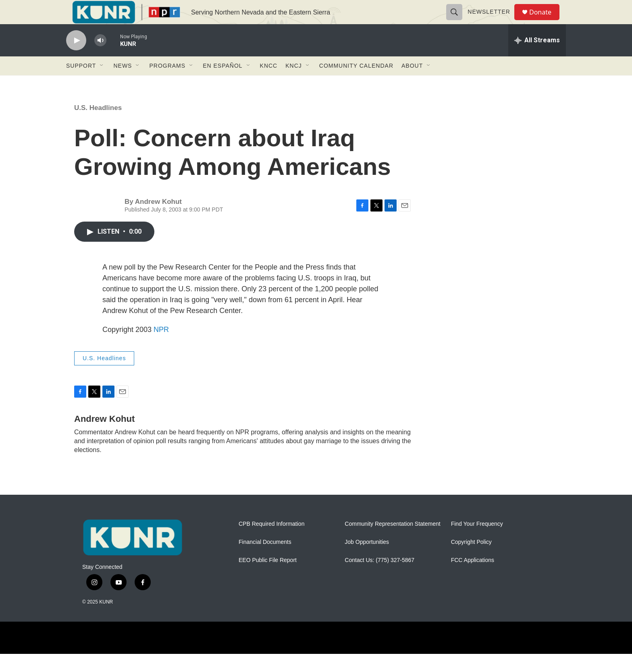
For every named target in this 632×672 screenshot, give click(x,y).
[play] (76, 59)
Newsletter (493, 21)
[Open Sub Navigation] (102, 84)
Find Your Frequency (477, 542)
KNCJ (294, 84)
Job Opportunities (367, 560)
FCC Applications (473, 578)
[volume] (100, 59)
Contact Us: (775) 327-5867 (379, 578)
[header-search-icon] (458, 21)
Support (81, 84)
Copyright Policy (471, 560)
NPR (161, 348)
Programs (167, 84)
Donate (545, 21)
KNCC (269, 84)
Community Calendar (356, 84)
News (123, 84)
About (412, 84)
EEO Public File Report (268, 578)
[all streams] (537, 58)
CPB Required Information (271, 542)
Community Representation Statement (392, 542)
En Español (222, 84)
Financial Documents (265, 560)
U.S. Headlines (98, 126)
